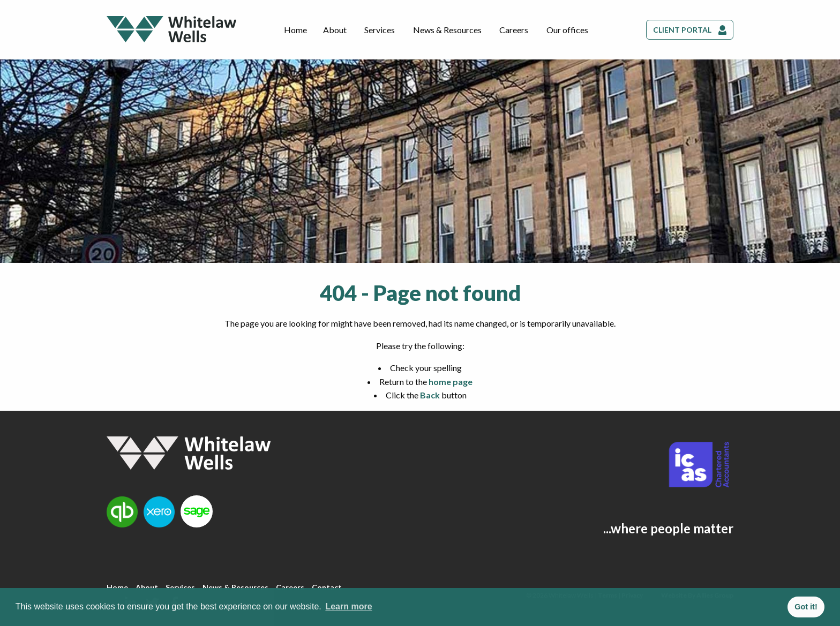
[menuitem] (295, 30)
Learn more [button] (348, 606)
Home (295, 30)
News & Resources (447, 30)
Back (430, 395)
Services (380, 30)
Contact (327, 587)
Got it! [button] (806, 607)
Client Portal (682, 30)
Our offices (567, 30)
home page (451, 382)
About (335, 30)
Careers (514, 30)
